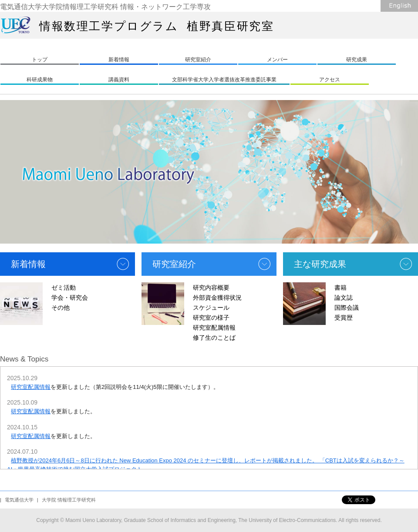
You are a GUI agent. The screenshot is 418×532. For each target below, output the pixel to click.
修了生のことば (214, 338)
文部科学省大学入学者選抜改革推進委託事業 (224, 80)
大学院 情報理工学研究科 (69, 500)
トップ (40, 60)
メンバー (277, 60)
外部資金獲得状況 (217, 298)
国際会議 (347, 308)
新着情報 (119, 60)
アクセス (330, 80)
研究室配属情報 (214, 328)
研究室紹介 (198, 60)
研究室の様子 (211, 318)
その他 (61, 308)
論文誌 (344, 298)
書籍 (340, 288)
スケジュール (211, 308)
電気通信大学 (19, 500)
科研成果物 (40, 80)
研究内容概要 (211, 288)
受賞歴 (344, 318)
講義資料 (119, 80)
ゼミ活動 (64, 288)
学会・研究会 (70, 298)
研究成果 (357, 60)
